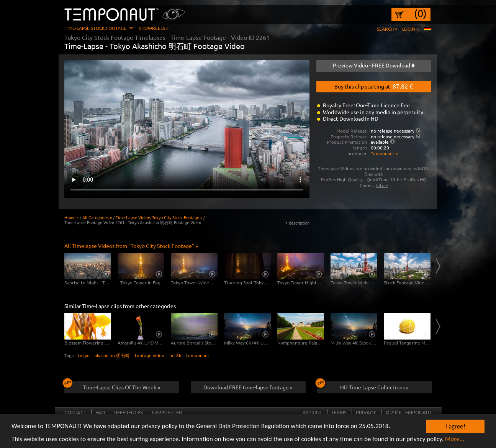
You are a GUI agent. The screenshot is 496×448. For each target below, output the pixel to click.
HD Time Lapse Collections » (363, 386)
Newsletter (167, 412)
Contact (75, 412)
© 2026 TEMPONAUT (409, 412)
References (129, 412)
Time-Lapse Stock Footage (96, 28)
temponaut (198, 355)
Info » (382, 185)
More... (455, 439)
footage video (150, 355)
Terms (339, 412)
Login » (410, 29)
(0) (420, 13)
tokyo (84, 355)
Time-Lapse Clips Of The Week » (112, 386)
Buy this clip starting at (374, 86)
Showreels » (154, 28)
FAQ (100, 412)
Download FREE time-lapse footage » (248, 387)
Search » (387, 29)
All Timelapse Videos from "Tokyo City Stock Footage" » (131, 246)
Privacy (366, 412)
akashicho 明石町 (112, 355)
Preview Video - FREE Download (374, 65)
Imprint (312, 412)
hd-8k (175, 355)
